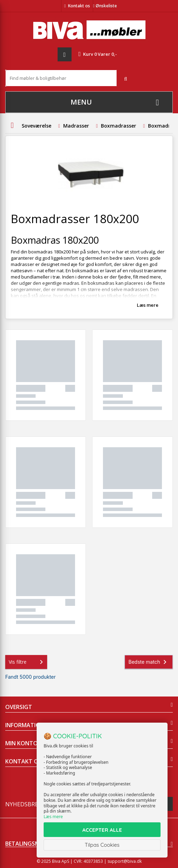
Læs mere (148, 305)
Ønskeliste (105, 6)
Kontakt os (79, 6)
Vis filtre (27, 662)
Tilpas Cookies (102, 845)
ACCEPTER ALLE (102, 830)
